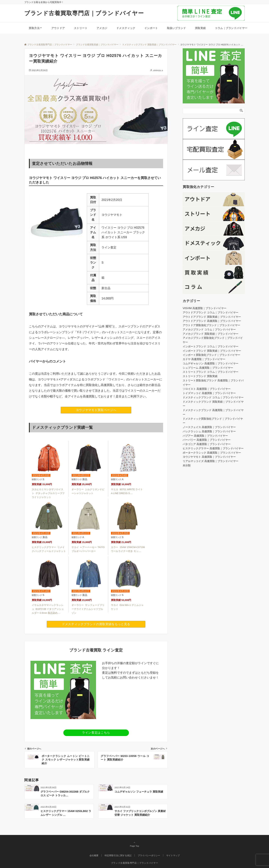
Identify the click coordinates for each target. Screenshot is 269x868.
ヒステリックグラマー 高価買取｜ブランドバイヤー (213, 448)
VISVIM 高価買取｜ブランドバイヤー (205, 308)
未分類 (187, 465)
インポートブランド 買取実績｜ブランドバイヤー (212, 351)
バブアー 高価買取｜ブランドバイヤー (205, 436)
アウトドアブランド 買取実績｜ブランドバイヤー (212, 317)
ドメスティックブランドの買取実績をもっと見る (96, 624)
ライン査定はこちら (96, 733)
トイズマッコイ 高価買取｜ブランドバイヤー (209, 393)
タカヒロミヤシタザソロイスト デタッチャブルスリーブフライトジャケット (48, 493)
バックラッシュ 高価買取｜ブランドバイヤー (209, 431)
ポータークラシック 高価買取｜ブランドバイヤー (212, 453)
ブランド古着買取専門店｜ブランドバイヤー (84, 13)
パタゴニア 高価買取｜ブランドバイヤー (207, 444)
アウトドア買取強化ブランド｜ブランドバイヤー (211, 325)
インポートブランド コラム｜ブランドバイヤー (211, 346)
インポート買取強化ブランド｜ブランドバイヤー (211, 355)
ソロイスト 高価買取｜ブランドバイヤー (207, 389)
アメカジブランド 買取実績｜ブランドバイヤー (211, 334)
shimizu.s (158, 70)
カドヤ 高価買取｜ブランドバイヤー (204, 359)
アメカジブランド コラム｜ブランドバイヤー (209, 329)
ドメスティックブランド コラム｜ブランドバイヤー (213, 397)
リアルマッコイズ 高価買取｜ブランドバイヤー (211, 461)
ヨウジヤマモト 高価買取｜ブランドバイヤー (209, 457)
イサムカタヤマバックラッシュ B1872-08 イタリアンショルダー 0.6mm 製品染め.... (48, 609)
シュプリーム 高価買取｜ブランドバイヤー (208, 368)
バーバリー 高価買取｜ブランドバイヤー (207, 440)
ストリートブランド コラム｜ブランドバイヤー (211, 372)
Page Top (134, 844)
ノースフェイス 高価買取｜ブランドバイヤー (209, 427)
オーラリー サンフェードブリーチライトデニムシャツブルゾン (88, 609)
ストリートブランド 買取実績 (200, 376)
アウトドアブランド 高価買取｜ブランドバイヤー (212, 321)
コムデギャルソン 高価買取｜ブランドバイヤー (211, 363)
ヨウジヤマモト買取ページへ (96, 410)
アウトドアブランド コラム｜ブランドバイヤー (211, 312)
